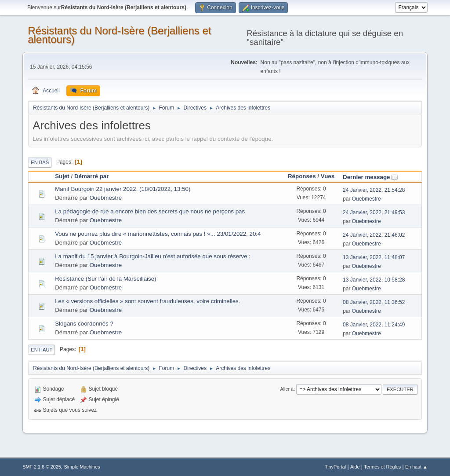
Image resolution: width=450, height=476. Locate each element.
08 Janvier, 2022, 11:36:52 (374, 302)
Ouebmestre (106, 198)
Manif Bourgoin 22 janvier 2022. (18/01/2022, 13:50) (123, 189)
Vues (328, 176)
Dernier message (370, 177)
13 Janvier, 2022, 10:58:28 (374, 280)
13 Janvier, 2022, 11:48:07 (374, 257)
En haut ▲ (416, 467)
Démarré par (92, 176)
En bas (40, 162)
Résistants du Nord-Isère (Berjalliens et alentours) (119, 35)
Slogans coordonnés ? (84, 324)
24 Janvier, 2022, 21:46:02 (374, 235)
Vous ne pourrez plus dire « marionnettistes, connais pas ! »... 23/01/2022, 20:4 (158, 234)
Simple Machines (82, 467)
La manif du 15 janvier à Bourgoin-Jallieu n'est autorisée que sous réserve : (153, 256)
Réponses (302, 176)
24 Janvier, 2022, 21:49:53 (374, 212)
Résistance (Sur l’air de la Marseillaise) (105, 279)
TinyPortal (335, 467)
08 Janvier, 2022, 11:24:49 (374, 325)
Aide (355, 467)
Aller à (287, 389)
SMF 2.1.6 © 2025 (42, 467)
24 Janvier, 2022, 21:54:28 (374, 190)
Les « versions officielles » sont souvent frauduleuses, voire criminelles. (147, 301)
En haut (42, 350)
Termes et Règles (382, 467)
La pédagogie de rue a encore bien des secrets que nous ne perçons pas (150, 211)
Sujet (62, 176)
